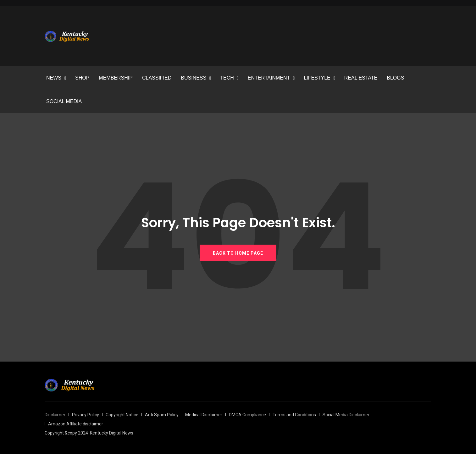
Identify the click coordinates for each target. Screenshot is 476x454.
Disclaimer (55, 415)
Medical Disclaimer (204, 415)
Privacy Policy (86, 415)
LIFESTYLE (317, 78)
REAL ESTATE (361, 78)
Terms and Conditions (294, 415)
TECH (227, 78)
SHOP (82, 78)
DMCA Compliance (247, 415)
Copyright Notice (122, 415)
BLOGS (395, 78)
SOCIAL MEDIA (64, 101)
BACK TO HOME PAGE (238, 253)
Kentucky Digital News (112, 433)
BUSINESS (194, 78)
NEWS (54, 78)
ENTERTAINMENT (269, 78)
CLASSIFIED (157, 78)
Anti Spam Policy (162, 415)
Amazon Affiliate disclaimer (76, 424)
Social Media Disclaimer (346, 415)
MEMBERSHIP (116, 78)
